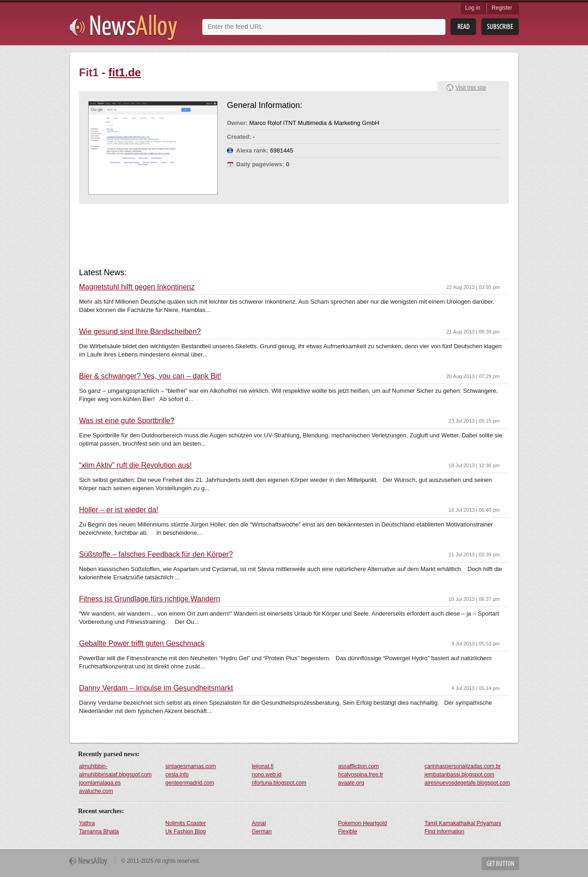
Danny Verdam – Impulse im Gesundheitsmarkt (156, 688)
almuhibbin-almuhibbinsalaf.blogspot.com (115, 770)
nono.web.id (267, 775)
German (262, 832)
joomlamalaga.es (100, 783)
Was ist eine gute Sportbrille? (127, 421)
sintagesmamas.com (191, 766)
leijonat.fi (263, 766)
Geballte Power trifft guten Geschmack (142, 644)
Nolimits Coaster (186, 823)
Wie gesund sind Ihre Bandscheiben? (140, 332)
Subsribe (500, 27)
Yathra (87, 823)
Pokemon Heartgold (362, 823)
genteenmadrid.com (190, 783)
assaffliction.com (358, 766)
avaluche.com (96, 791)
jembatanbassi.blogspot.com (459, 775)
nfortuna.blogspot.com (279, 783)
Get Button (500, 863)
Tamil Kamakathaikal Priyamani (463, 823)
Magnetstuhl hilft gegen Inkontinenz (137, 287)
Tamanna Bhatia (99, 832)
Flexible (348, 832)
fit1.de (125, 72)
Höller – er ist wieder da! (119, 510)
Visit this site (471, 88)
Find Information (444, 832)
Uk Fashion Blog (186, 832)
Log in (473, 8)
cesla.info (177, 775)
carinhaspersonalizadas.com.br (463, 766)
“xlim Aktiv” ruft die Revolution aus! (135, 465)
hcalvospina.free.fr (361, 775)
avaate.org (351, 783)
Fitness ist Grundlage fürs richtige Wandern (150, 599)
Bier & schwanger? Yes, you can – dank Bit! (150, 376)
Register (502, 8)
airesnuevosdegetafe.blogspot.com (467, 783)
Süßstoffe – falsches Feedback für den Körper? (156, 554)
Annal (259, 823)
